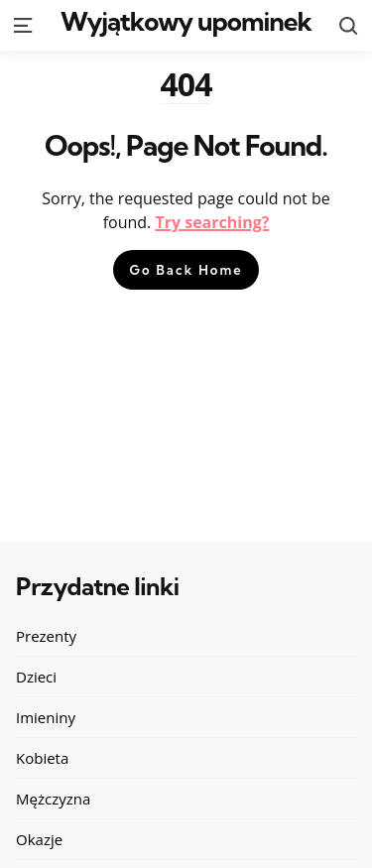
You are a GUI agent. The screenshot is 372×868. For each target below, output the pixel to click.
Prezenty (46, 636)
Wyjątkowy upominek (186, 21)
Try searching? (212, 222)
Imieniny (46, 717)
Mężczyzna (53, 799)
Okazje (39, 839)
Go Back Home (186, 270)
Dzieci (36, 677)
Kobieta (42, 758)
